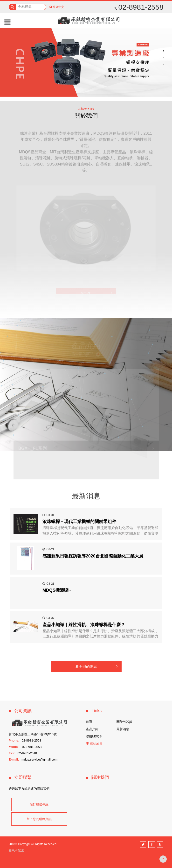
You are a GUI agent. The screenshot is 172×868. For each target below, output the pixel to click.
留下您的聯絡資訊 (39, 819)
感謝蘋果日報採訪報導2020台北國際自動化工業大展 (93, 556)
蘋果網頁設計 (17, 850)
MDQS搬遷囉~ (57, 590)
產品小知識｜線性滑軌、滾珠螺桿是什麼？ (84, 625)
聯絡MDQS (94, 736)
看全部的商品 (86, 354)
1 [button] (164, 51)
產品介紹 (92, 729)
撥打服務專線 (39, 804)
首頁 (89, 722)
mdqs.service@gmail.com (39, 759)
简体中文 (58, 7)
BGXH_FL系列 (33, 449)
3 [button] (164, 64)
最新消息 (123, 729)
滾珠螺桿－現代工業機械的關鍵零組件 (79, 522)
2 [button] (164, 58)
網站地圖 (96, 744)
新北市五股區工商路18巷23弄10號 (33, 734)
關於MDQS (124, 722)
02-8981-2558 (139, 7)
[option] (86, 62)
